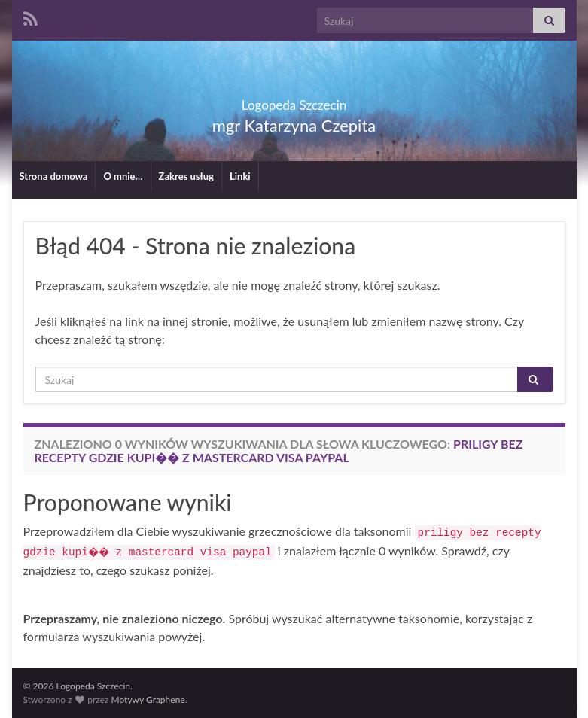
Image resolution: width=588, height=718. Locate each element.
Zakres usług (186, 176)
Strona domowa (54, 176)
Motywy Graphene (148, 700)
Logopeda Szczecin (294, 100)
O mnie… (123, 176)
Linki (240, 176)
